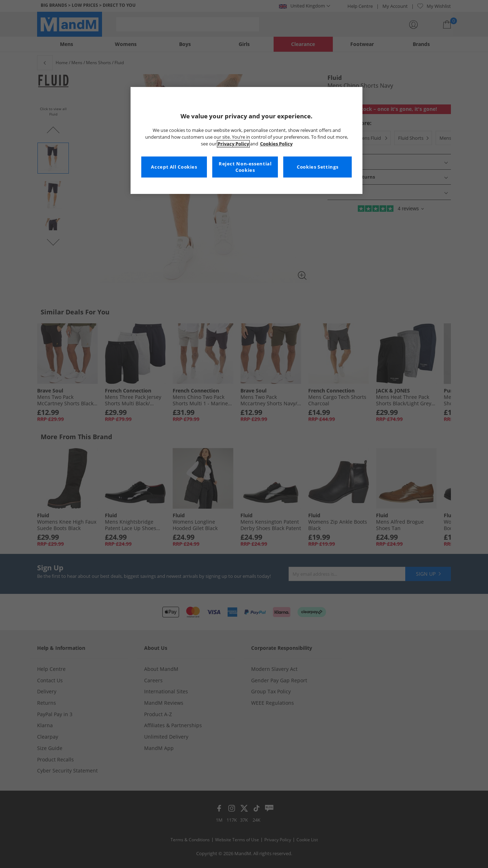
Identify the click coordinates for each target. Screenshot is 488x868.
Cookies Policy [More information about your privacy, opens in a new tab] (276, 144)
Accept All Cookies (174, 167)
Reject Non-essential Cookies (245, 167)
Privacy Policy (233, 144)
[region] (246, 140)
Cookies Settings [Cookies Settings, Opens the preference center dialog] (317, 167)
